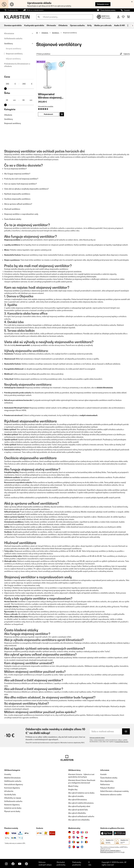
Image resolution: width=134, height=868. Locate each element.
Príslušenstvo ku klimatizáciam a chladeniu (17, 65)
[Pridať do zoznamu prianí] (64, 63)
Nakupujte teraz (103, 4)
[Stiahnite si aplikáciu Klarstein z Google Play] (120, 833)
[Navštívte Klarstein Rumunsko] (74, 842)
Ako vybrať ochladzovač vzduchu (81, 816)
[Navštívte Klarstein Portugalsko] (74, 847)
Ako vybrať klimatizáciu (78, 800)
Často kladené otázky (108, 10)
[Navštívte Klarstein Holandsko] (70, 847)
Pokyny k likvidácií (107, 788)
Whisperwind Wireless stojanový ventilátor (50, 96)
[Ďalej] (132, 26)
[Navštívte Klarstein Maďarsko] (82, 837)
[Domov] (39, 33)
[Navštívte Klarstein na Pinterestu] (26, 864)
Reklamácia (105, 784)
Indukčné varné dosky (13, 808)
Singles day (73, 789)
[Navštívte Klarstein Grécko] (82, 847)
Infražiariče (9, 791)
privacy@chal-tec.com (122, 742)
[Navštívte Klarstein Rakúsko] (74, 832)
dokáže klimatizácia (105, 388)
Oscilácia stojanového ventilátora (17, 199)
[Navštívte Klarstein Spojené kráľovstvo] (74, 837)
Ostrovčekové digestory (14, 784)
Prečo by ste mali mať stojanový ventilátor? (21, 179)
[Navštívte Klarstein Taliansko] (86, 832)
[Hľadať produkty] (65, 17)
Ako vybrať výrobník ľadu (78, 810)
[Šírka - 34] (11, 100)
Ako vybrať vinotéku (76, 796)
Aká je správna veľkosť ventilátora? (18, 204)
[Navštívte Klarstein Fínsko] (82, 842)
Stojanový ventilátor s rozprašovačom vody (21, 214)
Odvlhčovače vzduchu (13, 781)
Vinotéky (8, 774)
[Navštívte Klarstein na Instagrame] (6, 864)
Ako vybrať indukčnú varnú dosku (81, 793)
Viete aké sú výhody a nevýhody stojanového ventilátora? (26, 189)
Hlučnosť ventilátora (12, 209)
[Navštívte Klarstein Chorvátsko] (70, 842)
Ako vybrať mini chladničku (79, 820)
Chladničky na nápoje (13, 798)
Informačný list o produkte (46, 106)
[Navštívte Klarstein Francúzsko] (82, 832)
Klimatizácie (9, 33)
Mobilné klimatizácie (12, 778)
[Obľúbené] (123, 17)
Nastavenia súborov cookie (111, 795)
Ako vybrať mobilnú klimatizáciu (81, 803)
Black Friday (73, 786)
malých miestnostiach (89, 415)
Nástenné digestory (12, 805)
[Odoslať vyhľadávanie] (39, 17)
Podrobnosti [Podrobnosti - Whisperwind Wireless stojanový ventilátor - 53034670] (48, 114)
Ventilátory (8, 44)
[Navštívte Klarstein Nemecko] (70, 832)
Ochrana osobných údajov (97, 738)
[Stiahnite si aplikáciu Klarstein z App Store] (106, 833)
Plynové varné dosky (12, 811)
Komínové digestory (12, 788)
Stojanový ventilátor (12, 240)
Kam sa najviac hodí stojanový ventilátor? (21, 184)
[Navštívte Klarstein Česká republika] (78, 837)
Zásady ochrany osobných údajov (110, 851)
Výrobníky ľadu (10, 795)
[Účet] (118, 17)
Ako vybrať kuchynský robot (79, 806)
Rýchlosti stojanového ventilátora (17, 194)
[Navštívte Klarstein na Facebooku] (13, 864)
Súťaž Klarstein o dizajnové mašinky (114, 791)
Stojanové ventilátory (14, 54)
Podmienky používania (107, 852)
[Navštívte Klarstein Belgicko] (86, 842)
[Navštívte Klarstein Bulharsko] (78, 842)
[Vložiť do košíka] (62, 114)
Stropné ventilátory (13, 49)
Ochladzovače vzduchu (13, 38)
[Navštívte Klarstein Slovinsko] (78, 847)
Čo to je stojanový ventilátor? (15, 169)
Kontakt (127, 10)
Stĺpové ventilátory (13, 59)
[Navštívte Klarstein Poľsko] (86, 837)
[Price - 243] (11, 84)
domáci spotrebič (23, 345)
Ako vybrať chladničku (77, 813)
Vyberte (125, 54)
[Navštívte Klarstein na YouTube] (20, 864)
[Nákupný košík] (128, 17)
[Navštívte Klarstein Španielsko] (70, 837)
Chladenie (8, 115)
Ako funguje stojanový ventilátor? (17, 174)
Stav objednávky (107, 781)
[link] (51, 75)
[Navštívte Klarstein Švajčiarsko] (78, 832)
